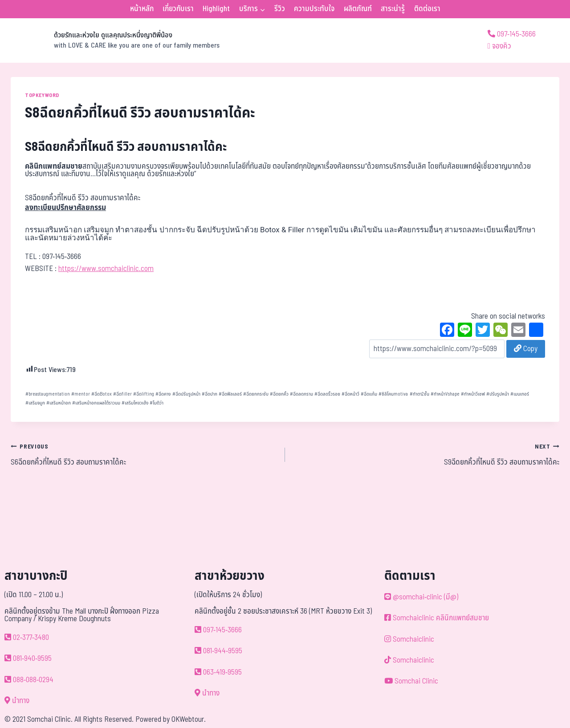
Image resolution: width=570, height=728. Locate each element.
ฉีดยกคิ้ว (279, 394)
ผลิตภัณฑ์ (358, 9)
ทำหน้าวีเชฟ (473, 394)
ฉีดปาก (210, 394)
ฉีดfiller (122, 394)
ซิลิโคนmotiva (393, 394)
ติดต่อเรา (427, 9)
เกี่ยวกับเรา (178, 9)
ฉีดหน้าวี (350, 394)
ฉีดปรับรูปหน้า (186, 394)
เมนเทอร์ (520, 394)
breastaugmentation (48, 394)
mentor (81, 394)
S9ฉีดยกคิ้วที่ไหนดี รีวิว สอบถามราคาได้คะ (426, 454)
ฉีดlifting (144, 394)
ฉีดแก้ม (369, 394)
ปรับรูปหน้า (498, 394)
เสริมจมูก (35, 403)
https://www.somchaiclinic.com (106, 269)
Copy (526, 349)
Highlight (216, 9)
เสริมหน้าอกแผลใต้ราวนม (96, 403)
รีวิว (280, 9)
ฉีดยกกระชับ (256, 394)
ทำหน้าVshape (445, 394)
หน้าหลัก (142, 9)
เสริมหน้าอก (59, 403)
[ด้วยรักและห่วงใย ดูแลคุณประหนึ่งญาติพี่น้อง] (115, 40)
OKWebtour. (189, 720)
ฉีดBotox (102, 394)
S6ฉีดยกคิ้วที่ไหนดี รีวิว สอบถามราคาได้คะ (144, 454)
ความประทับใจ (314, 9)
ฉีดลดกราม (301, 394)
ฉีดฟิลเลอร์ (230, 394)
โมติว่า (157, 403)
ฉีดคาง (163, 394)
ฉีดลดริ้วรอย (327, 394)
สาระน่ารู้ (393, 9)
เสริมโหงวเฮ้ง (135, 403)
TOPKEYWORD (42, 95)
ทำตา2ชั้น (419, 394)
